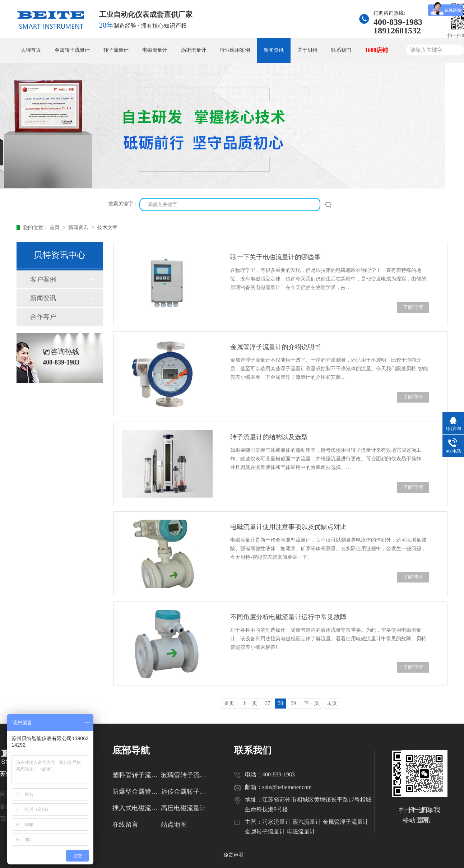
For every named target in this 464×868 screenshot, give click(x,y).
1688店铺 (376, 50)
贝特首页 (31, 50)
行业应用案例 (235, 50)
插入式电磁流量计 (137, 808)
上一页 (250, 703)
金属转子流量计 (72, 50)
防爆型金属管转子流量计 (137, 792)
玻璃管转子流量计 (185, 775)
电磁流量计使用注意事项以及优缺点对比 (288, 527)
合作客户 (43, 317)
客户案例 (43, 279)
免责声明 (233, 855)
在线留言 (125, 825)
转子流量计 (116, 50)
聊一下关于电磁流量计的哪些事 (275, 257)
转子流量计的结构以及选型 (269, 437)
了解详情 (413, 307)
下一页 (311, 703)
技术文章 (107, 228)
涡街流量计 (194, 50)
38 (280, 703)
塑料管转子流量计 (137, 775)
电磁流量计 (155, 50)
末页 (332, 703)
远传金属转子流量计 (185, 792)
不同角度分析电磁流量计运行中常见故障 (288, 617)
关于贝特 (307, 50)
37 (268, 703)
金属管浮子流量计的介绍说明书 (275, 347)
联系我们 (341, 50)
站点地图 (174, 825)
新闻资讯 (274, 50)
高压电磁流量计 (184, 808)
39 (293, 703)
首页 (55, 228)
